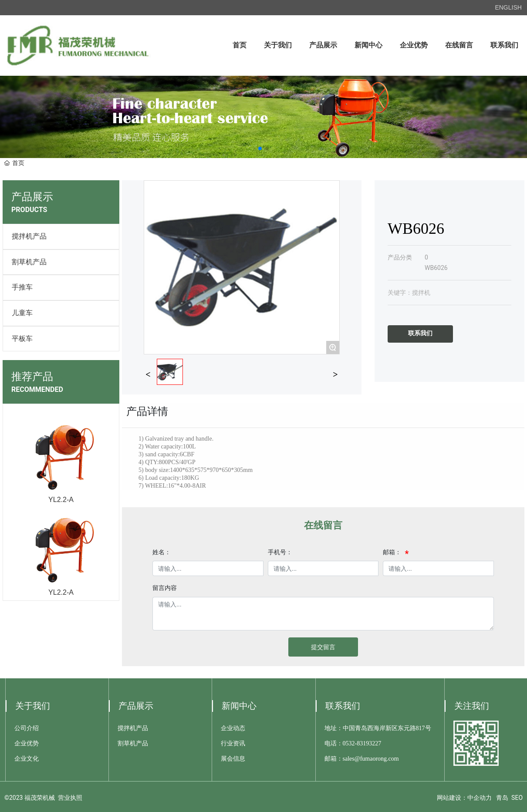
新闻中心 (239, 706)
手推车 (22, 287)
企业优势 (27, 743)
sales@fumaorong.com (371, 759)
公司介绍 (27, 728)
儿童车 (22, 313)
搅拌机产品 (29, 236)
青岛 (502, 798)
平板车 (22, 339)
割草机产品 (29, 262)
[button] (260, 148)
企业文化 (27, 759)
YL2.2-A (61, 500)
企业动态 (233, 728)
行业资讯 (233, 743)
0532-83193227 (362, 743)
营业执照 (70, 798)
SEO (517, 798)
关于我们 (33, 706)
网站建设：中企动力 (464, 798)
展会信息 (233, 759)
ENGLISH (508, 7)
